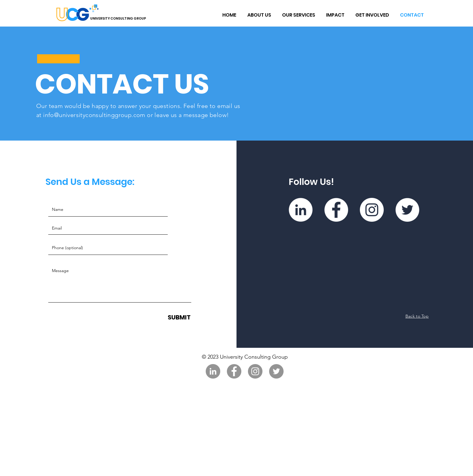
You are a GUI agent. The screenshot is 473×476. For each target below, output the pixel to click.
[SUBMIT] (179, 317)
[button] (259, 15)
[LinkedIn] (301, 210)
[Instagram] (372, 210)
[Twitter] (407, 210)
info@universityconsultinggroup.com (94, 115)
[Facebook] (336, 210)
